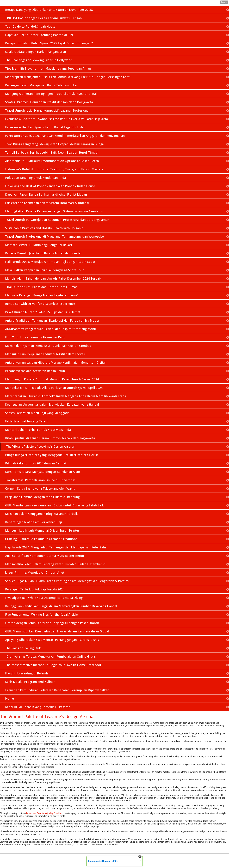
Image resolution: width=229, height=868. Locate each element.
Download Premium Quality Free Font (44, 813)
